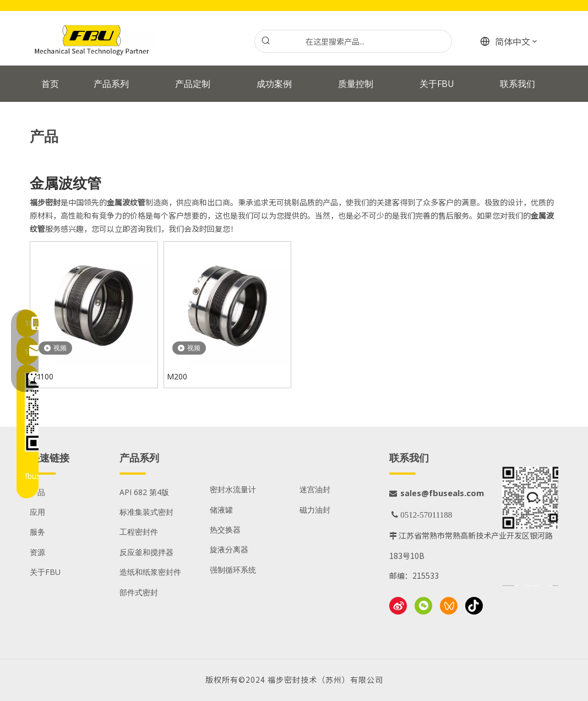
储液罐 (221, 510)
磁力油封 (315, 510)
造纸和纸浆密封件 (150, 572)
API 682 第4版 (144, 492)
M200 (177, 376)
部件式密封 (139, 592)
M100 (43, 376)
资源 (37, 552)
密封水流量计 (233, 489)
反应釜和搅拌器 (146, 552)
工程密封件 (139, 532)
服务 (37, 532)
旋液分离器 (229, 549)
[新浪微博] (398, 606)
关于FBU (45, 572)
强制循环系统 (233, 570)
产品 (37, 492)
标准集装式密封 (146, 512)
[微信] (423, 606)
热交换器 (225, 529)
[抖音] (474, 606)
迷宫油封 (315, 489)
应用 (37, 512)
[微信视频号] (449, 606)
